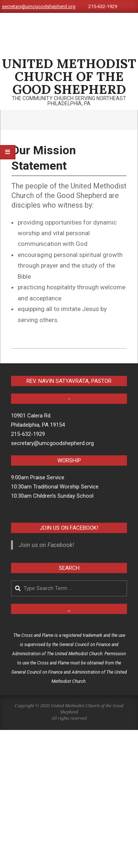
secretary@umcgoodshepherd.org (39, 6)
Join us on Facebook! (69, 528)
